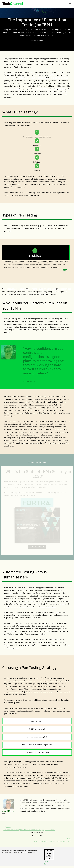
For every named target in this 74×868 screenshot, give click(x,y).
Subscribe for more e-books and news (49, 855)
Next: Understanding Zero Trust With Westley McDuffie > (52, 840)
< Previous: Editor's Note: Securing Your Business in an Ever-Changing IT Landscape (30, 829)
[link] (13, 4)
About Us (46, 864)
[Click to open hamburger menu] (70, 3)
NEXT (65, 270)
